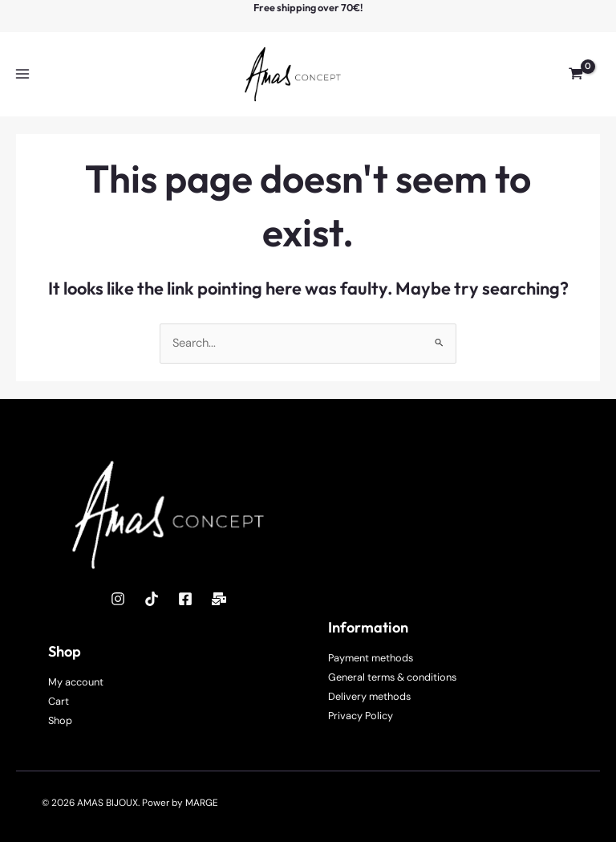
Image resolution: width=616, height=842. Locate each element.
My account (76, 682)
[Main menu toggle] (22, 74)
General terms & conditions (392, 677)
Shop (60, 720)
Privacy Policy (361, 716)
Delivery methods (369, 696)
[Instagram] (118, 599)
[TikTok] (152, 599)
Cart (59, 701)
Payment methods (371, 658)
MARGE (202, 803)
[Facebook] (185, 599)
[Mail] (219, 599)
